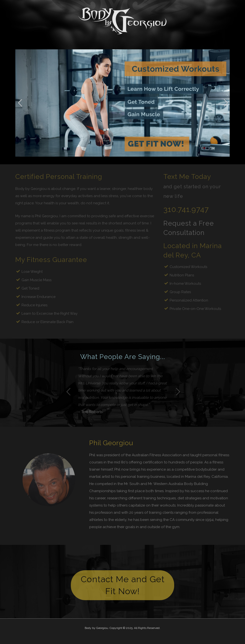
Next (226, 103)
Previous (20, 103)
